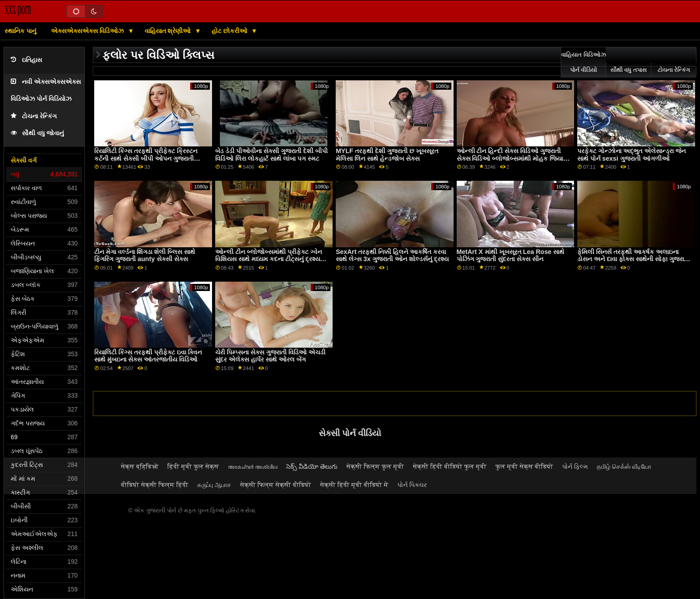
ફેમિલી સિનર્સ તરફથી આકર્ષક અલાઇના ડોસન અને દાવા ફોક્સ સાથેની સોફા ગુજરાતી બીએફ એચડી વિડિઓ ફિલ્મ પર (633, 259)
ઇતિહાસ (26, 60)
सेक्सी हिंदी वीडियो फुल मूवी (450, 466)
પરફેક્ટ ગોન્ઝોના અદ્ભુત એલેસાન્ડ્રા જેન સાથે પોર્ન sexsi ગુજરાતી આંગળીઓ (631, 155)
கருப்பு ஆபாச (214, 485)
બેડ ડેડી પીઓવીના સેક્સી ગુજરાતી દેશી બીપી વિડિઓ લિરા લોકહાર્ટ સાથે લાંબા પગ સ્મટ (271, 155)
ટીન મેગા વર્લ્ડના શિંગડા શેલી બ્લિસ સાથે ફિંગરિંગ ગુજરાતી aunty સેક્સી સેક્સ (145, 256)
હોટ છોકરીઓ (230, 31)
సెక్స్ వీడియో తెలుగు (312, 466)
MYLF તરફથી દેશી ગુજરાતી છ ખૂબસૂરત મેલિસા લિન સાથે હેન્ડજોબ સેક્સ (387, 155)
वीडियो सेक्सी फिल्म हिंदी (155, 485)
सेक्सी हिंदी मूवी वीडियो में (354, 485)
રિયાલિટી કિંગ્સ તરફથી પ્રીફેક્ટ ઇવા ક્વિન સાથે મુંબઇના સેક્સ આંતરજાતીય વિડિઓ (148, 356)
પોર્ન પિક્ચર (412, 485)
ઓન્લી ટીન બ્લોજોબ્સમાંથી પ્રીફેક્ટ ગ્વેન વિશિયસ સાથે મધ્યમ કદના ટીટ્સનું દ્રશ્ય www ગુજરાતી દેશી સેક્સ (269, 259)
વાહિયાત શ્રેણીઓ (169, 31)
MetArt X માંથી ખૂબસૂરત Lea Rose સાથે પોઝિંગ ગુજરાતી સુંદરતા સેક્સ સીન (511, 256)
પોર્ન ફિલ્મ (575, 466)
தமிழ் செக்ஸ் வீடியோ (624, 466)
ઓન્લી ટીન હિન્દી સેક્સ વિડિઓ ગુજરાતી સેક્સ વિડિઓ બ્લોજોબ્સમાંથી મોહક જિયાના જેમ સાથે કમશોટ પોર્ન (513, 158)
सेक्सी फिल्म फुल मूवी (375, 466)
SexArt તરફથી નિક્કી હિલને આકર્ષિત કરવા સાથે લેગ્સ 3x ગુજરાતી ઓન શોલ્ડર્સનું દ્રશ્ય (392, 256)
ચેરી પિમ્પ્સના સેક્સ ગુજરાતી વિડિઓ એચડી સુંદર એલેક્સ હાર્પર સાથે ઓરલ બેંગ (270, 356)
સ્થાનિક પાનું (20, 31)
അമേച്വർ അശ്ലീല (252, 466)
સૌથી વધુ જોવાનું (37, 133)
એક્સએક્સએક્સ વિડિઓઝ (88, 31)
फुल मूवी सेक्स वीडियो (524, 466)
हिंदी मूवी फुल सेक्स (193, 466)
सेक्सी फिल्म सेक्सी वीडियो (276, 485)
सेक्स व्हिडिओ (140, 466)
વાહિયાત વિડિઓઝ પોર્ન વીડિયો (583, 62)
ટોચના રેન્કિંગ (34, 116)
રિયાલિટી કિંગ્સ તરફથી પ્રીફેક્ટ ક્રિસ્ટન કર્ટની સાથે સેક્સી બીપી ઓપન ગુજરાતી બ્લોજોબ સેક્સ (146, 158)
